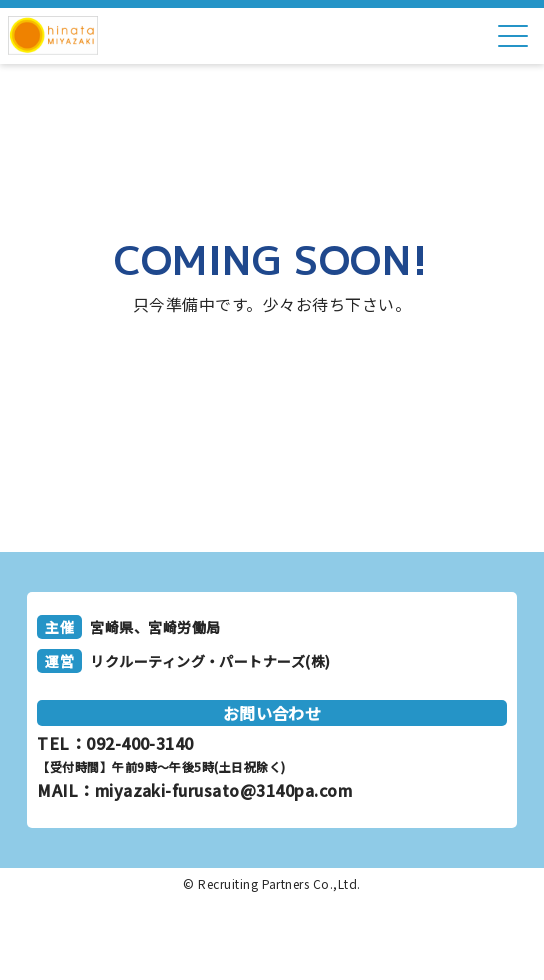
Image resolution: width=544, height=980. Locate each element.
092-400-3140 (140, 743)
